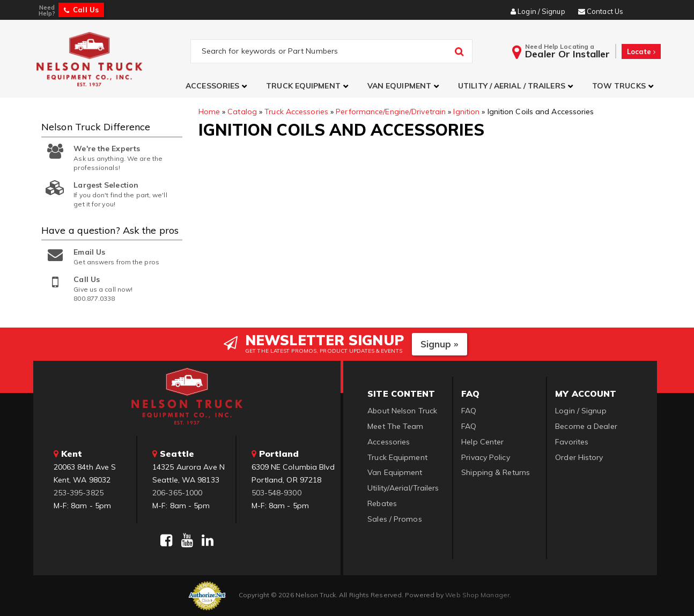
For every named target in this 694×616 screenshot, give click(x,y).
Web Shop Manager (477, 595)
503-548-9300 (276, 493)
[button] (218, 86)
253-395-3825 (79, 493)
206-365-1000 (177, 493)
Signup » (440, 344)
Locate (641, 51)
